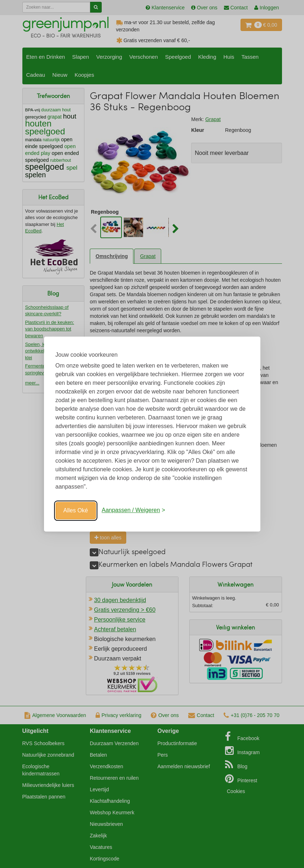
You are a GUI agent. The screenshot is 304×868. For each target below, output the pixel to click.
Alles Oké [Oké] (76, 510)
